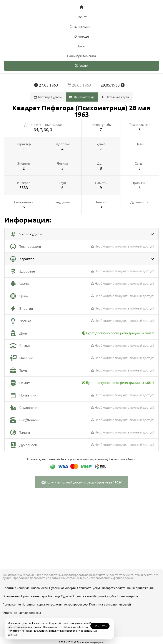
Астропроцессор (76, 604)
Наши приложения (81, 56)
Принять (100, 626)
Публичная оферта (62, 588)
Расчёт (82, 17)
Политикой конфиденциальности (28, 631)
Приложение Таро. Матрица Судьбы (46, 596)
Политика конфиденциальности (25, 588)
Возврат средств (114, 588)
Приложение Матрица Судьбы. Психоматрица (106, 596)
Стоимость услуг (89, 588)
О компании (11, 596)
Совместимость (81, 27)
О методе (82, 36)
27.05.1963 (47, 85)
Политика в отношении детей (110, 604)
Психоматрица (82, 97)
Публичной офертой (75, 627)
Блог (82, 46)
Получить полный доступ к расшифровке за (81, 482)
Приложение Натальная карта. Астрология (32, 604)
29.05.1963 (113, 85)
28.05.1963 (80, 85)
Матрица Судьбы (48, 97)
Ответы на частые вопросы (22, 613)
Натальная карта (116, 97)
